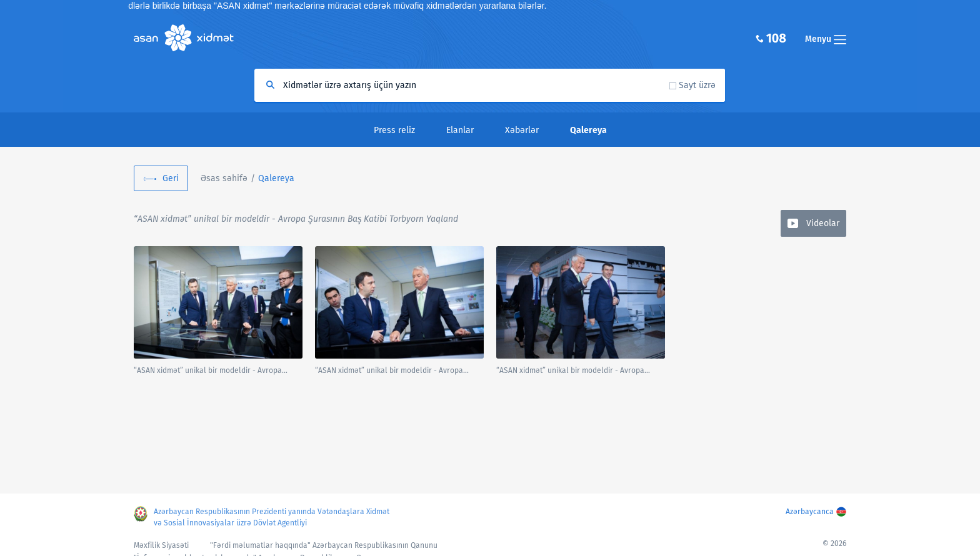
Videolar (823, 223)
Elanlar (460, 130)
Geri (171, 178)
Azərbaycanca (810, 512)
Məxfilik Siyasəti (161, 545)
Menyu (826, 39)
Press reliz (394, 130)
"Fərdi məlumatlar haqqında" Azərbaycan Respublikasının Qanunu (324, 545)
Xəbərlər (522, 130)
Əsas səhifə (224, 178)
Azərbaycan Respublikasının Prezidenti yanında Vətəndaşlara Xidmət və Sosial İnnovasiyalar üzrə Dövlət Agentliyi (272, 517)
